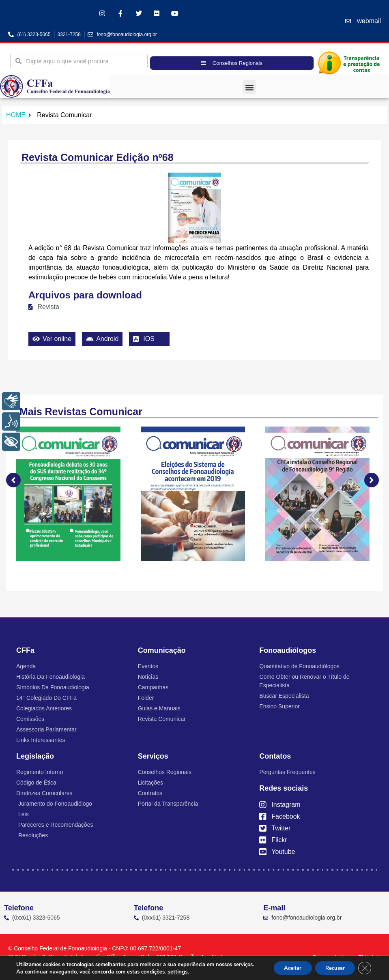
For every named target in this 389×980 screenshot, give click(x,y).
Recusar (331, 967)
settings (199, 971)
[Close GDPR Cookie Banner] (364, 967)
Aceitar (283, 967)
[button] (249, 87)
